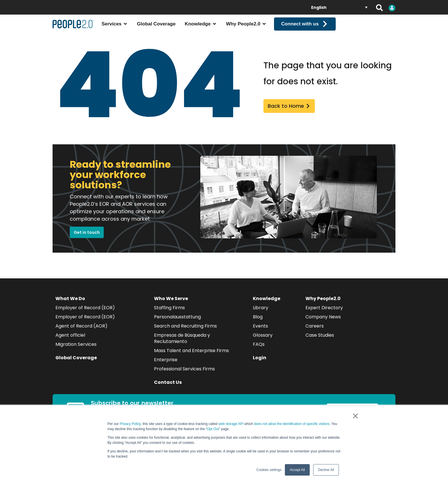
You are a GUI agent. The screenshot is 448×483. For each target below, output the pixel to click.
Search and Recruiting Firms (185, 333)
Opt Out (213, 429)
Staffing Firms (169, 315)
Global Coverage (76, 365)
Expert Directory (324, 315)
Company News (323, 324)
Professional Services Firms (184, 376)
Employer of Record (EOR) (85, 315)
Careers (315, 333)
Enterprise (166, 367)
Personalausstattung (177, 324)
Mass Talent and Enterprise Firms (191, 357)
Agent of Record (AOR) (81, 333)
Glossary (263, 342)
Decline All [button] (326, 470)
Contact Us (168, 389)
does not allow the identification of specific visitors (292, 424)
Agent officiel (70, 342)
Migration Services (76, 351)
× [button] (355, 416)
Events (260, 333)
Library (261, 315)
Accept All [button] (297, 470)
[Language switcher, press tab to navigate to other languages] (339, 7)
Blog (258, 324)
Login (260, 365)
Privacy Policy (130, 424)
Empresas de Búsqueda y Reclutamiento (182, 345)
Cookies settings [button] (269, 470)
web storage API (232, 424)
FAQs (259, 351)
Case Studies (320, 342)
